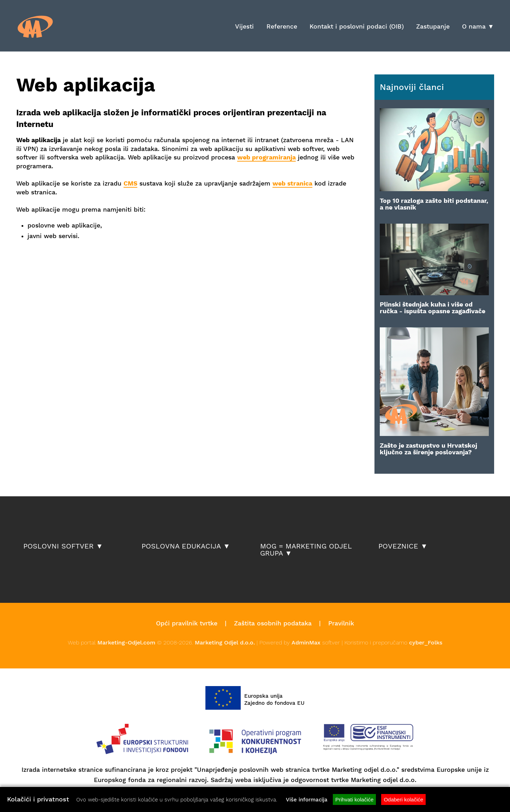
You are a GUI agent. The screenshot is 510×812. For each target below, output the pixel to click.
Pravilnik (341, 623)
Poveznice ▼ (403, 546)
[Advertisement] (99, 263)
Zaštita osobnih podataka (273, 623)
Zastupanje (433, 26)
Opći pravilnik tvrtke (187, 623)
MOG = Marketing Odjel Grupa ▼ (306, 550)
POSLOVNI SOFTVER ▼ (63, 546)
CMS (130, 183)
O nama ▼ (478, 26)
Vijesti (244, 26)
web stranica (292, 183)
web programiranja (266, 157)
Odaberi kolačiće (403, 799)
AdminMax (306, 643)
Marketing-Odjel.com (126, 643)
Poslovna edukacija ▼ (186, 546)
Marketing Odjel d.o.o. (225, 643)
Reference (282, 26)
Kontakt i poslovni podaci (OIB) (357, 26)
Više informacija (307, 800)
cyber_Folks (426, 643)
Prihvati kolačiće (354, 799)
